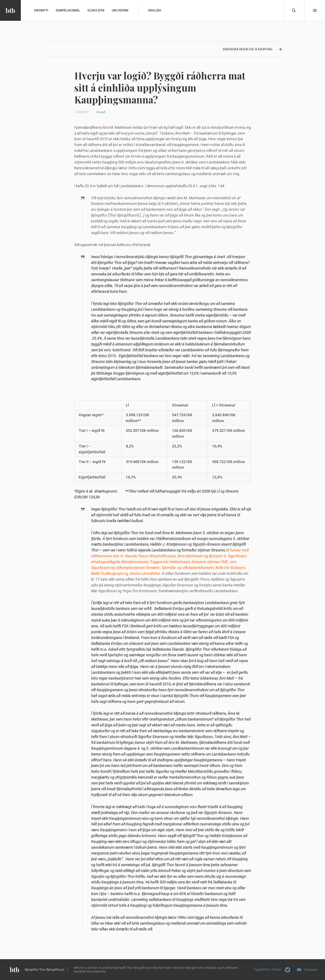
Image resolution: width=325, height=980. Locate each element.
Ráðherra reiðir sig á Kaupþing (248, 49)
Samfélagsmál (68, 10)
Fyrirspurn (311, 970)
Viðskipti (41, 10)
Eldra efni (96, 10)
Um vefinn (120, 10)
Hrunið (101, 112)
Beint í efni (315, 10)
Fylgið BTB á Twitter (268, 970)
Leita (294, 10)
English (155, 10)
